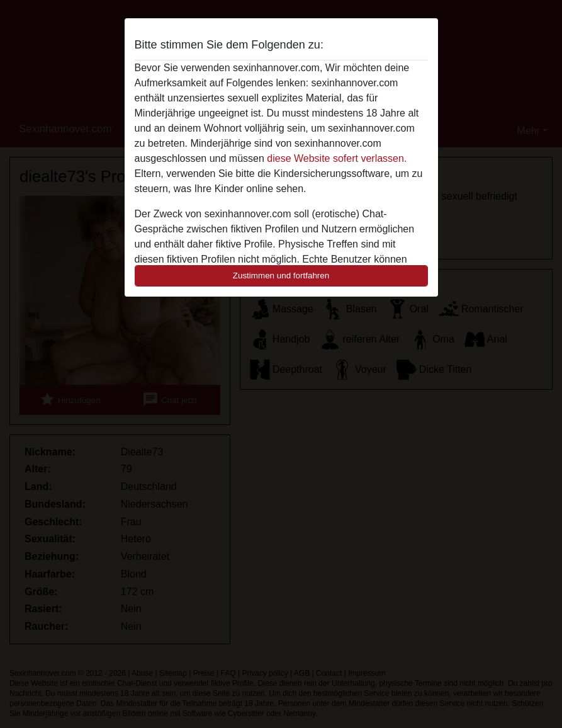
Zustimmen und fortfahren (281, 276)
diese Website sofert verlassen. (337, 158)
